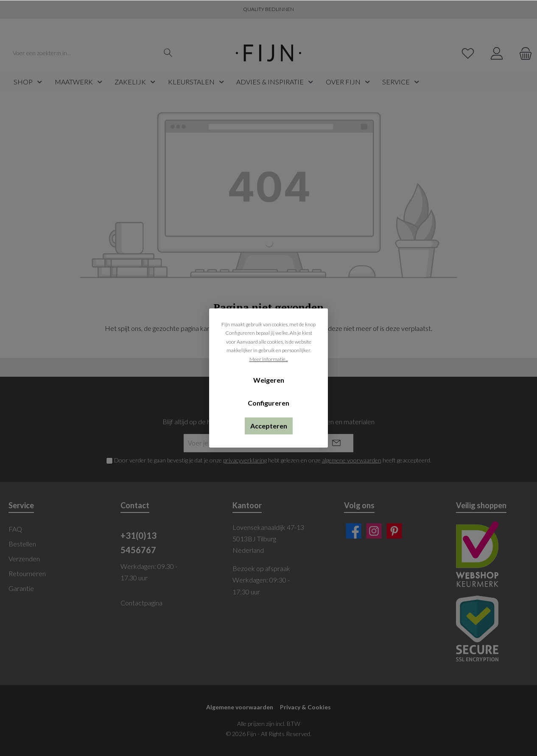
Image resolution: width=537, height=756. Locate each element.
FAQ (15, 529)
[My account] (497, 53)
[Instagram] (374, 531)
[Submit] (336, 443)
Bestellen (22, 544)
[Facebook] (354, 531)
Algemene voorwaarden (240, 707)
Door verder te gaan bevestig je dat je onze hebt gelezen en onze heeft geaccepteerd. (273, 460)
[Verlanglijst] (468, 53)
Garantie (21, 588)
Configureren (268, 403)
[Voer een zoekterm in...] (84, 53)
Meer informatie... (269, 359)
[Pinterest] (394, 531)
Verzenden (24, 559)
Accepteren (269, 426)
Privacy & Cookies (305, 707)
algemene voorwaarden (352, 460)
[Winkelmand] (523, 53)
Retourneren (27, 573)
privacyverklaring (245, 460)
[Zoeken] (168, 53)
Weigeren (269, 380)
